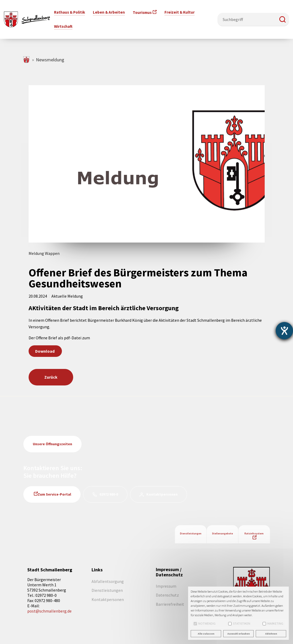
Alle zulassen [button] (206, 634)
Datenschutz (167, 595)
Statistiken (239, 623)
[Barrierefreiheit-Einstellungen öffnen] (284, 331)
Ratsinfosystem (254, 533)
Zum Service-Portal (54, 494)
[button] (283, 19)
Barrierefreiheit (170, 604)
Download (45, 351)
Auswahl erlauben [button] (239, 634)
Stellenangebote (222, 533)
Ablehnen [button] (271, 634)
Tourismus (142, 12)
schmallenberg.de (27, 60)
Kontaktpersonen (162, 494)
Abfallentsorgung (108, 581)
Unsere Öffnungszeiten (52, 444)
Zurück (51, 377)
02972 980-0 (109, 494)
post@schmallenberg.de (49, 611)
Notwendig (205, 623)
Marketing (273, 623)
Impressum (166, 586)
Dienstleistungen (191, 533)
